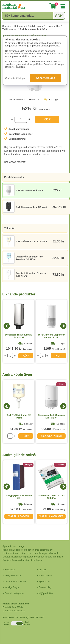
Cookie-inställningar (15, 78)
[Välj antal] (21, 119)
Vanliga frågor (12, 587)
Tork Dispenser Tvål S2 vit (34, 29)
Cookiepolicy (45, 587)
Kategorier (20, 26)
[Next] (63, 326)
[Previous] (7, 326)
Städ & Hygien (35, 26)
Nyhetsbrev (44, 581)
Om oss (42, 570)
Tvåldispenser (9, 29)
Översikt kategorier (14, 593)
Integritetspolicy (13, 575)
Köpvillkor (10, 570)
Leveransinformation (15, 581)
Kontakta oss (45, 575)
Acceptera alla (45, 78)
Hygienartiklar (53, 26)
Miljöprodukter (46, 593)
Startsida (7, 26)
